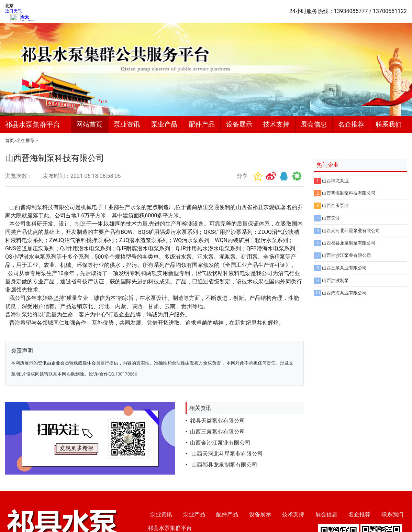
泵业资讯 (127, 124)
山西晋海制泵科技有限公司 (349, 193)
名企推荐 (351, 124)
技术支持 (276, 124)
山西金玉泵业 (335, 205)
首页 (10, 140)
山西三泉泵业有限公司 (218, 432)
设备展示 (239, 124)
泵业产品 (164, 124)
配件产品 (202, 124)
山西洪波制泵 (335, 280)
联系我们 (389, 124)
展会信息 (314, 124)
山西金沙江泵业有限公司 (220, 443)
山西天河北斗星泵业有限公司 (226, 454)
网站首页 (89, 124)
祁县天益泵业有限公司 (218, 421)
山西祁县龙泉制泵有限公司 (224, 465)
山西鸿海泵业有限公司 (344, 293)
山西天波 (331, 218)
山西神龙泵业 (335, 181)
